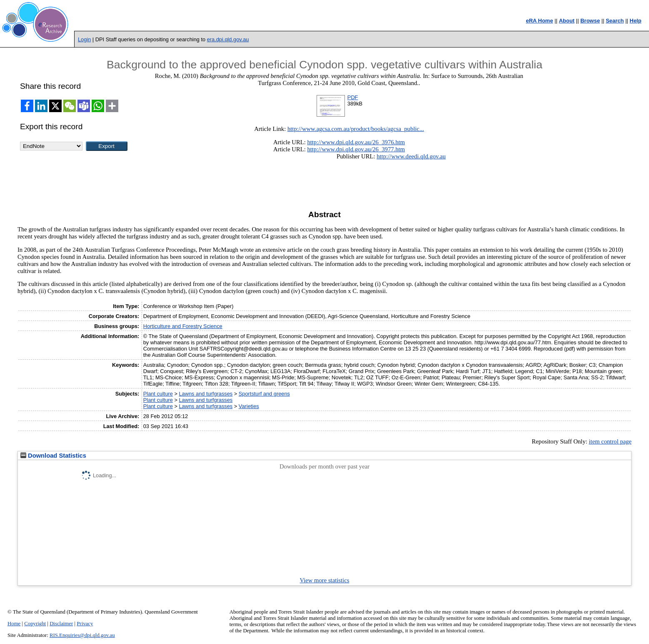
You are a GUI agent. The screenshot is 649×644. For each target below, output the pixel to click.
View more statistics (325, 580)
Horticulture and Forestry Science (183, 326)
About (567, 21)
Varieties (249, 406)
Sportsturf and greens (264, 394)
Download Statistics (53, 456)
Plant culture (158, 394)
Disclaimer (61, 624)
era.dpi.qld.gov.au (228, 39)
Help (636, 21)
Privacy (85, 624)
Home (14, 624)
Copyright (35, 624)
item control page (610, 441)
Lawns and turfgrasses (206, 394)
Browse (590, 21)
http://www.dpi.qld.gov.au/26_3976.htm (356, 142)
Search (615, 21)
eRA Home (539, 21)
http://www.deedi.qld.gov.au (411, 156)
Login (84, 39)
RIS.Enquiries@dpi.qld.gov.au (82, 635)
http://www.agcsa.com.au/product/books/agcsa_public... (356, 129)
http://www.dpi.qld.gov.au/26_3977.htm (356, 149)
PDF (353, 97)
